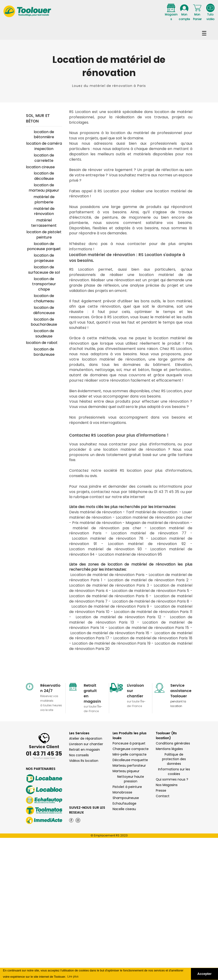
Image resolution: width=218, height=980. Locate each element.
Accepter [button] (205, 974)
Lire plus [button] (73, 976)
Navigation (109, 31)
